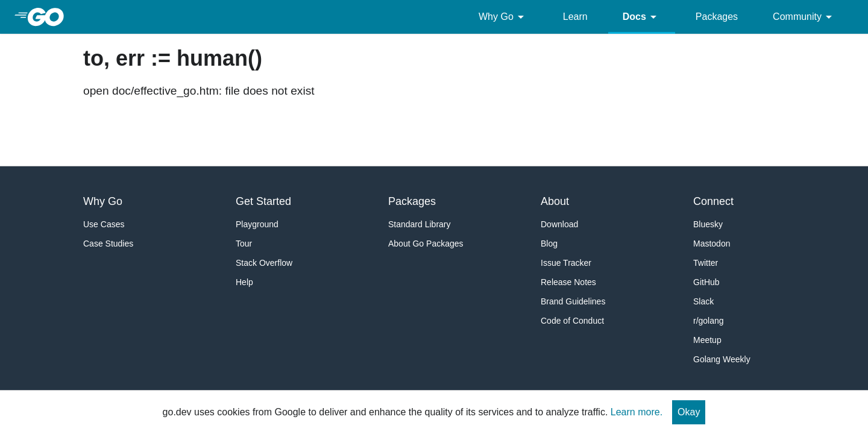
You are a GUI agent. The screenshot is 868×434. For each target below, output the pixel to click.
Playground (257, 224)
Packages (717, 17)
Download (559, 224)
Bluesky (708, 224)
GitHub (706, 282)
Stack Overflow (264, 263)
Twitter (706, 263)
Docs (642, 17)
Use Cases (104, 224)
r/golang (709, 321)
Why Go (503, 17)
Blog (549, 244)
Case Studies (108, 244)
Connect (713, 201)
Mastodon (712, 244)
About (555, 201)
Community (804, 17)
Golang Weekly (722, 359)
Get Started (263, 201)
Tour (244, 244)
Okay (689, 412)
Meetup (707, 340)
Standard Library (420, 224)
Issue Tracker (566, 263)
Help (244, 282)
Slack (703, 301)
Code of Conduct (572, 321)
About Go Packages (426, 244)
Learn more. (637, 412)
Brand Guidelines (573, 301)
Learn (575, 17)
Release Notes (568, 282)
